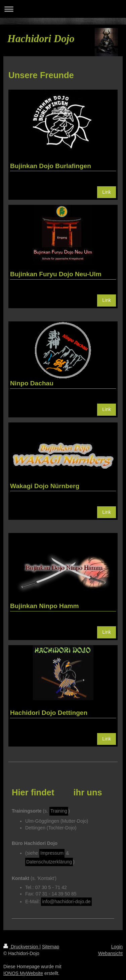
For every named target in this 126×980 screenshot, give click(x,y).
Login (117, 947)
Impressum (52, 853)
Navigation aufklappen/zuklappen (63, 9)
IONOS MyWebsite (23, 973)
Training (59, 811)
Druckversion (21, 947)
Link (107, 192)
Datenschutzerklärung (49, 862)
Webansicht (110, 953)
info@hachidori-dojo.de (66, 902)
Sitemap (51, 947)
